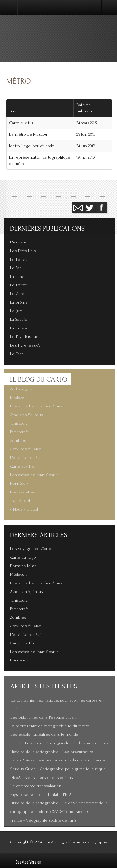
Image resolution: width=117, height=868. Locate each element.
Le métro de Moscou (28, 134)
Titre (13, 111)
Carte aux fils (21, 123)
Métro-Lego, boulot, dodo (32, 146)
